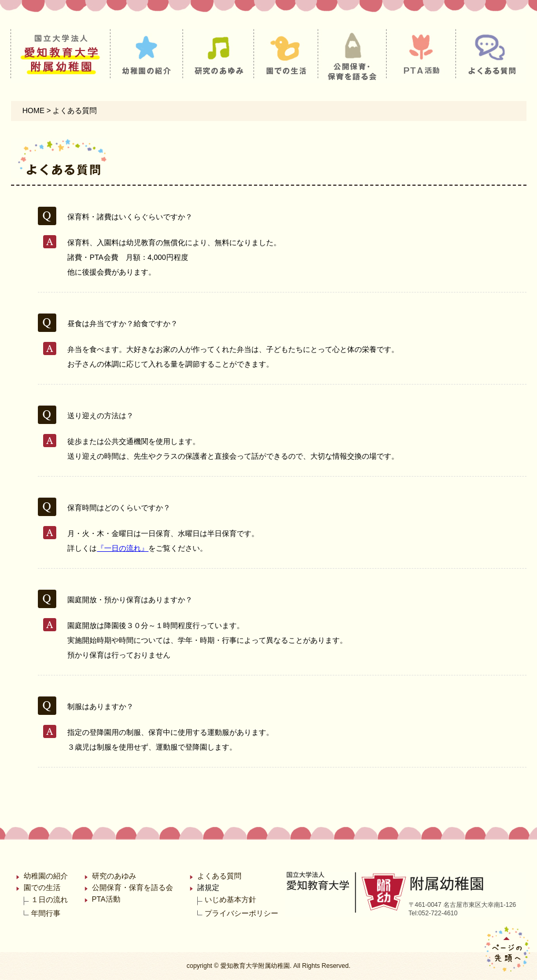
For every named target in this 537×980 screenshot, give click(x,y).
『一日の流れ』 (123, 548)
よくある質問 (219, 876)
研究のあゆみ (114, 876)
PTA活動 (106, 899)
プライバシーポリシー (241, 913)
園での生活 (42, 887)
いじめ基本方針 (230, 900)
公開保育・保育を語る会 (133, 887)
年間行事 (46, 913)
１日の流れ (49, 900)
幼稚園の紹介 (46, 876)
